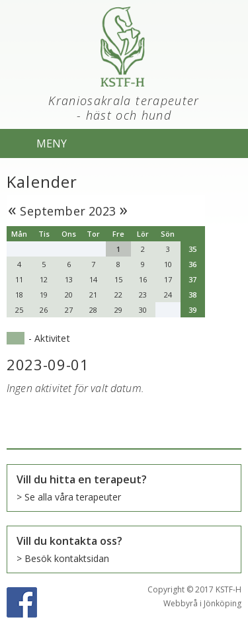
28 (93, 310)
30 (143, 310)
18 (19, 295)
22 (118, 295)
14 (93, 279)
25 (19, 310)
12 (44, 279)
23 (143, 295)
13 (69, 279)
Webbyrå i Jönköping (202, 603)
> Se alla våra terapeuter (69, 497)
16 (143, 279)
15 (118, 279)
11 (19, 279)
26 (44, 310)
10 (168, 264)
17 (168, 279)
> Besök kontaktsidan (63, 558)
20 (69, 295)
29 (118, 310)
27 (69, 310)
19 (44, 295)
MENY (52, 143)
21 (93, 295)
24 (168, 295)
